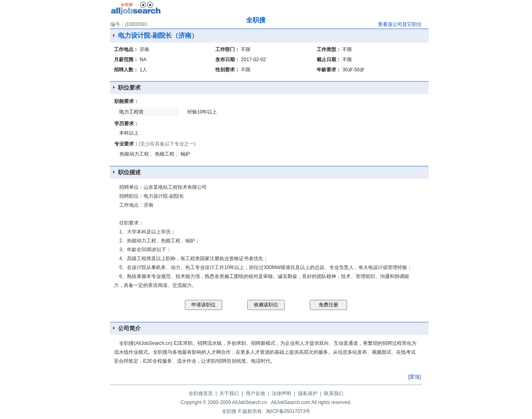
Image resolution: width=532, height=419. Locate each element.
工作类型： (329, 49)
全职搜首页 (201, 393)
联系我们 (334, 393)
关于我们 (229, 393)
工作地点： (126, 49)
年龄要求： (329, 70)
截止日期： (329, 60)
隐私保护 (308, 393)
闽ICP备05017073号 (288, 411)
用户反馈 (255, 393)
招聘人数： (126, 70)
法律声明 (281, 393)
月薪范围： (126, 60)
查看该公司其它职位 (400, 24)
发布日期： (227, 60)
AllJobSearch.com (291, 402)
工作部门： (227, 49)
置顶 (414, 377)
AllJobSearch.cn (250, 402)
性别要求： (227, 70)
